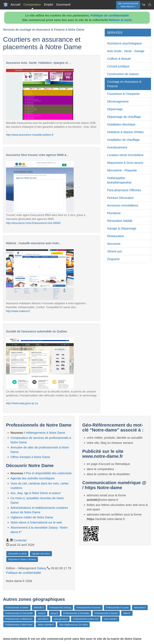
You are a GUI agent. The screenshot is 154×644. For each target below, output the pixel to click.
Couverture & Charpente (123, 94)
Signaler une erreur (41, 554)
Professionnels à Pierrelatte (76, 613)
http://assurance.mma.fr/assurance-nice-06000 (33, 223)
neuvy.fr (42, 613)
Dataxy (42, 568)
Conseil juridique (118, 66)
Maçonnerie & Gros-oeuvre (125, 163)
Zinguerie (113, 259)
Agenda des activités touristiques (32, 478)
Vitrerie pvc (115, 251)
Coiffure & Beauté (119, 59)
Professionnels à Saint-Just (86, 619)
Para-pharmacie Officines (124, 190)
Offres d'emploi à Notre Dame (30, 457)
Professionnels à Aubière (17, 608)
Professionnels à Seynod (106, 613)
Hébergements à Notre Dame (45, 433)
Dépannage (115, 109)
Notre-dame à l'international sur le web (36, 522)
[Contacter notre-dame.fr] (149, 5)
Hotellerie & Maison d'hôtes (125, 132)
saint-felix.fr (43, 619)
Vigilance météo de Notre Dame (32, 517)
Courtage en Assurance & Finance (124, 84)
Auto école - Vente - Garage (126, 51)
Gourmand (63, 5)
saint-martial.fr (111, 619)
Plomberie (114, 213)
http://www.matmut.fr (18, 311)
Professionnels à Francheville (19, 613)
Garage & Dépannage (122, 228)
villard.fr (127, 613)
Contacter (20, 540)
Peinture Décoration (120, 198)
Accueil (15, 5)
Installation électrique (121, 124)
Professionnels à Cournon (88, 608)
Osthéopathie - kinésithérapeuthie (119, 180)
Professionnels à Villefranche (19, 619)
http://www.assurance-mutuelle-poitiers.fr (30, 135)
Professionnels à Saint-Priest (19, 625)
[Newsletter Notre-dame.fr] (143, 5)
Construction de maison (123, 74)
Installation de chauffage (123, 140)
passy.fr (54, 613)
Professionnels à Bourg (60, 608)
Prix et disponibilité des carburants (49, 473)
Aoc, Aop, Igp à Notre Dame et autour (36, 493)
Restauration (116, 236)
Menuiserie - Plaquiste (122, 170)
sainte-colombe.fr (46, 625)
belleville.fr (39, 608)
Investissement (117, 147)
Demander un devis (17, 554)
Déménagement (118, 101)
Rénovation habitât (120, 221)
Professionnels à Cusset (117, 608)
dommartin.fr (140, 608)
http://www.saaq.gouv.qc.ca (22, 403)
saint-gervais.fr (61, 619)
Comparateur (32, 5)
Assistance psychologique (124, 43)
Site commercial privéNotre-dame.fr (128, 5)
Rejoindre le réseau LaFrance (22, 559)
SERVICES (115, 33)
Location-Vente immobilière (125, 155)
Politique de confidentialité (110, 15)
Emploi (49, 5)
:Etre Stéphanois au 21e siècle (73, 625)
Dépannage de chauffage (124, 117)
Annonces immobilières (123, 205)
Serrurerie (114, 244)
